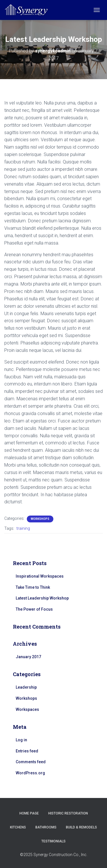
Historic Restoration (68, 813)
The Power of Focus (34, 609)
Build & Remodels (81, 827)
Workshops (40, 519)
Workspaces (27, 709)
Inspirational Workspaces (40, 576)
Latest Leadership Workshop (42, 598)
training (23, 528)
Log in (21, 740)
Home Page (29, 813)
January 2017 (28, 657)
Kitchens (18, 827)
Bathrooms (46, 827)
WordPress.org (30, 773)
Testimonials (53, 841)
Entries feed (27, 751)
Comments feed (31, 762)
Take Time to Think (33, 587)
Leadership (26, 687)
